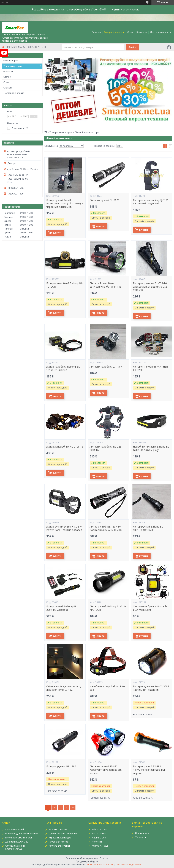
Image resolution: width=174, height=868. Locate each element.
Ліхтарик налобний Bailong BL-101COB (65, 285)
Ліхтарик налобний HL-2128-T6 (65, 447)
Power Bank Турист (59, 846)
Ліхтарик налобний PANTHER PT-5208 (150, 368)
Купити (57, 233)
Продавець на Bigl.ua (87, 861)
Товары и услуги (113, 32)
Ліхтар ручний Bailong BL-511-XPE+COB (108, 608)
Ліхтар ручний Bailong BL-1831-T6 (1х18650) (149, 528)
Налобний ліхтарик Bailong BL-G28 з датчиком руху (152, 448)
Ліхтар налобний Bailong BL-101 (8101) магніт (63, 368)
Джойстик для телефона (63, 833)
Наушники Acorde (59, 842)
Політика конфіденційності (130, 865)
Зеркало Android (15, 829)
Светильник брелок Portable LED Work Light (150, 608)
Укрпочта (141, 837)
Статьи (7, 77)
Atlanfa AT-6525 (100, 846)
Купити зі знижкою (125, 9)
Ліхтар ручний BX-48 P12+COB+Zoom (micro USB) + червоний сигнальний (65, 204)
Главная (96, 32)
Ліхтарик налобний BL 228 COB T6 (105, 448)
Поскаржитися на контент (100, 865)
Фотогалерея (11, 61)
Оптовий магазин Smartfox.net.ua (15, 847)
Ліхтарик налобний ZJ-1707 (106, 367)
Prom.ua (104, 858)
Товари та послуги (61, 132)
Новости (8, 71)
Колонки (97, 842)
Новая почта (142, 833)
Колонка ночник (58, 829)
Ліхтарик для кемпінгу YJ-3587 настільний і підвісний (151, 688)
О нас (130, 32)
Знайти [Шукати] (132, 47)
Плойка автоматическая (19, 838)
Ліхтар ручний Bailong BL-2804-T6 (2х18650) (62, 608)
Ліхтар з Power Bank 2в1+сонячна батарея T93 (106, 285)
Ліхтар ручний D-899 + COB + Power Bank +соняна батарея (64, 528)
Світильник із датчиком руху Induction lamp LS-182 (64, 688)
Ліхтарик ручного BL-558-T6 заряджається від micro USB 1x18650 (150, 287)
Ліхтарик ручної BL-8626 (104, 200)
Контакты (142, 32)
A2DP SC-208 (99, 838)
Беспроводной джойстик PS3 (22, 833)
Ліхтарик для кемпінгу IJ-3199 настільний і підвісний (151, 202)
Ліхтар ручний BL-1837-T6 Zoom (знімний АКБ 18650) (106, 528)
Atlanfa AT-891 (100, 829)
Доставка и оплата (160, 32)
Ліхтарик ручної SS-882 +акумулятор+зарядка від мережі (106, 770)
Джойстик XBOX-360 (17, 842)
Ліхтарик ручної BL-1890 (61, 766)
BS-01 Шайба (99, 833)
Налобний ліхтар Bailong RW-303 (107, 688)
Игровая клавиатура (60, 838)
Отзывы (8, 88)
